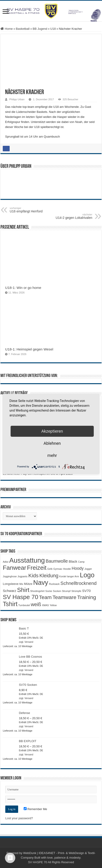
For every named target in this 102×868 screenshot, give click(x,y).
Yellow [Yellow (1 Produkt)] (53, 605)
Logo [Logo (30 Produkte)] (87, 575)
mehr (52, 455)
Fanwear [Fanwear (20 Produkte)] (14, 568)
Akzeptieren (52, 431)
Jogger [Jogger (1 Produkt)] (88, 569)
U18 (53, 29)
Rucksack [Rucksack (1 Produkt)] (54, 584)
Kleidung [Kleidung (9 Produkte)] (49, 576)
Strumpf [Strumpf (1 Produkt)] (66, 591)
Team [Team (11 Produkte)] (45, 597)
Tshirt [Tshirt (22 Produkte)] (10, 604)
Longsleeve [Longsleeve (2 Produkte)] (11, 584)
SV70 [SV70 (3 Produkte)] (86, 591)
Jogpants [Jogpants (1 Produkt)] (22, 576)
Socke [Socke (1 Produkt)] (49, 591)
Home (7, 29)
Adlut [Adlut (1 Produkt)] (6, 562)
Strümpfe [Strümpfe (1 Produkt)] (76, 591)
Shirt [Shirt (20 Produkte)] (23, 590)
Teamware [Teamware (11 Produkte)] (64, 597)
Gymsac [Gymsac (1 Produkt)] (58, 569)
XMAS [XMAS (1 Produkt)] (45, 605)
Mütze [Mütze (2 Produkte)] (28, 584)
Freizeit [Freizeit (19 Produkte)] (37, 568)
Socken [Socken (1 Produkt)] (57, 591)
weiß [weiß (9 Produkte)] (36, 605)
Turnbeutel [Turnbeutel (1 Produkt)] (24, 605)
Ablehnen (52, 443)
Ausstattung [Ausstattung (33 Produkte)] (27, 560)
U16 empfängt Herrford (33, 210)
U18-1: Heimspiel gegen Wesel (29, 349)
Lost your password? (19, 818)
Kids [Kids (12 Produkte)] (33, 575)
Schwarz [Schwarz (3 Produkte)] (9, 591)
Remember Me (35, 809)
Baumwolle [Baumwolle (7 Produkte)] (57, 561)
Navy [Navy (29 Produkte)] (41, 583)
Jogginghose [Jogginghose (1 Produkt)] (10, 576)
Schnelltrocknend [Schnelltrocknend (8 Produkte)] (78, 583)
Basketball (23, 29)
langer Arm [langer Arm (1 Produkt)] (73, 576)
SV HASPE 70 (38, 862)
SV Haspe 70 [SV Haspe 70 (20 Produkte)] (20, 597)
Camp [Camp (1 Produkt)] (81, 562)
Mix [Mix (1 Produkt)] (21, 584)
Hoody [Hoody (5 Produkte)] (78, 568)
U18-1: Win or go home (23, 288)
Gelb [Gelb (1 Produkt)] (50, 569)
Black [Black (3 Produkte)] (73, 561)
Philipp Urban (17, 99)
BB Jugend (40, 29)
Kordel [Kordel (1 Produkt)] (63, 576)
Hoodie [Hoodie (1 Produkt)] (67, 569)
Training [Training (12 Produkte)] (87, 597)
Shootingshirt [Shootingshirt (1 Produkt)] (37, 591)
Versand (29, 642)
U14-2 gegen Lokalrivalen (69, 216)
